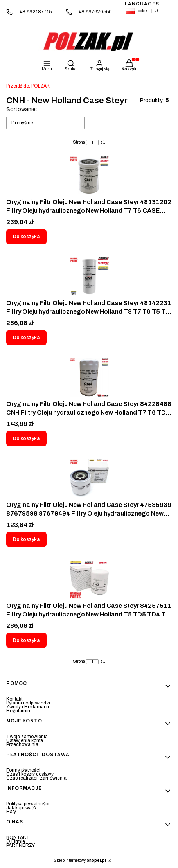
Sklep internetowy (80, 861)
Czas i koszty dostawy (30, 774)
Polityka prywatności (28, 804)
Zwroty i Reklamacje (28, 707)
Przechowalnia (22, 744)
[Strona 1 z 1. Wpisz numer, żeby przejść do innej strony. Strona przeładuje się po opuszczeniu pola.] (92, 143)
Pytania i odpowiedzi (28, 703)
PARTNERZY (21, 845)
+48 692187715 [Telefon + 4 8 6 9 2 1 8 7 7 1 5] (34, 12)
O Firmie (16, 841)
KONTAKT (18, 837)
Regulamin (18, 711)
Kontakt (14, 699)
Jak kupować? (22, 808)
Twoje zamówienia (27, 737)
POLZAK (28, 86)
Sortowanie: (22, 109)
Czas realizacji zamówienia (36, 778)
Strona (79, 142)
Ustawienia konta (25, 740)
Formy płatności (23, 770)
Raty (11, 812)
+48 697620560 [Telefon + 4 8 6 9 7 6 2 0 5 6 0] (94, 12)
